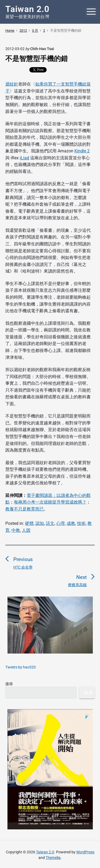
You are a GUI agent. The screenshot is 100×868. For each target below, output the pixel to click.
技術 (81, 523)
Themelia (53, 858)
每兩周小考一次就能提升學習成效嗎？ (50, 502)
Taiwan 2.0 (45, 852)
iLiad (24, 158)
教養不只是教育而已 (25, 509)
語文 (50, 523)
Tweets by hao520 (21, 667)
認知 (40, 523)
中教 (16, 530)
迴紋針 (12, 84)
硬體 (29, 523)
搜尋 (9, 684)
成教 (71, 523)
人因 (26, 530)
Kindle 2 (82, 151)
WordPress (85, 852)
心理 (61, 523)
